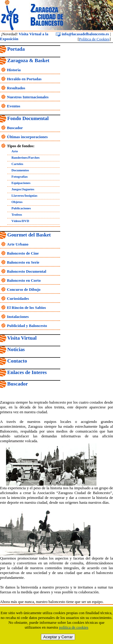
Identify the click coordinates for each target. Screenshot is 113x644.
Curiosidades (18, 298)
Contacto (17, 361)
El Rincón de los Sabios (26, 308)
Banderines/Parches (25, 157)
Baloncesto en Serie (23, 262)
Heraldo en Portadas (24, 79)
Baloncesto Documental (27, 271)
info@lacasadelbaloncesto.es (82, 34)
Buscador (15, 128)
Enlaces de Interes (27, 372)
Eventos (14, 106)
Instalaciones (18, 317)
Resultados (16, 88)
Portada (16, 49)
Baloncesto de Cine (23, 253)
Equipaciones (21, 183)
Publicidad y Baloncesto (27, 326)
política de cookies (74, 627)
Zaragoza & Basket (28, 60)
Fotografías (20, 176)
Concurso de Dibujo (24, 289)
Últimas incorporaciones (27, 137)
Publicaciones (21, 208)
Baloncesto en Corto (24, 280)
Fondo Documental (28, 118)
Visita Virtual (22, 338)
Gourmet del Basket (29, 235)
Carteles (17, 164)
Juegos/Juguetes (23, 189)
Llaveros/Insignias (24, 195)
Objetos (17, 202)
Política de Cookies (94, 39)
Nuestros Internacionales (28, 97)
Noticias (16, 349)
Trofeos (17, 214)
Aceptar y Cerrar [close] (58, 637)
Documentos (20, 170)
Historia (14, 70)
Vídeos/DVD (20, 221)
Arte (15, 151)
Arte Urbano (18, 244)
